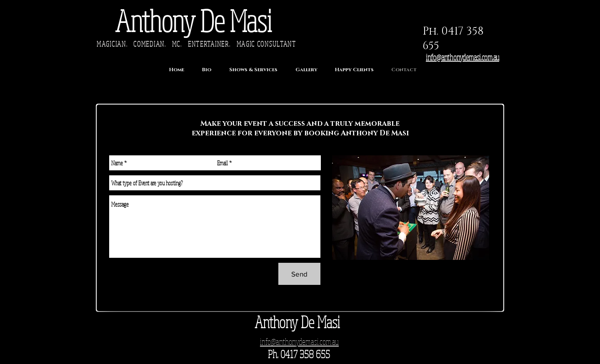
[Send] (299, 274)
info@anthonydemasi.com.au (462, 57)
